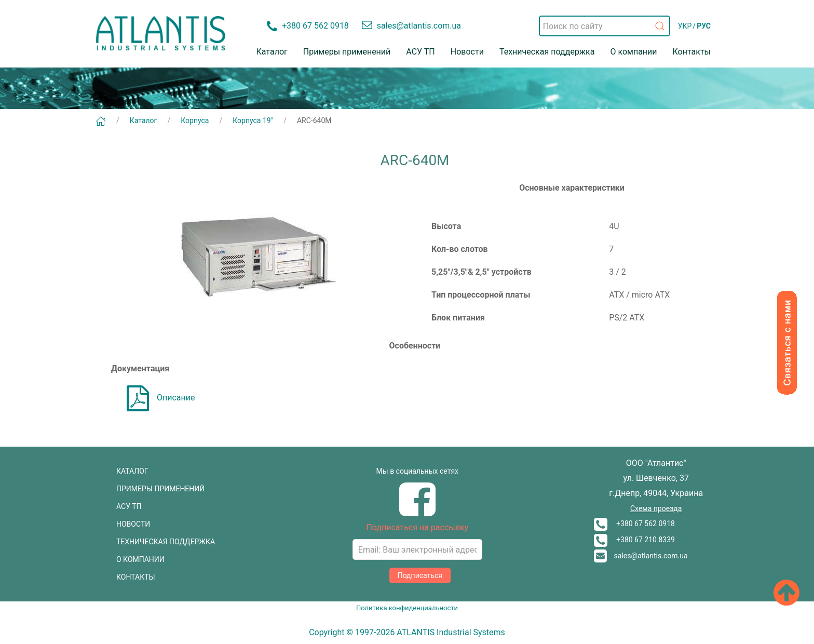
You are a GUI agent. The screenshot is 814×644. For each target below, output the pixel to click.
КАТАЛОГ (132, 471)
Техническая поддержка (547, 52)
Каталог (272, 52)
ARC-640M (314, 120)
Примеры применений (347, 52)
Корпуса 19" (253, 120)
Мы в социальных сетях (417, 471)
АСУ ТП (420, 52)
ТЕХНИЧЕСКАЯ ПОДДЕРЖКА (166, 542)
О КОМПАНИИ (140, 559)
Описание (161, 398)
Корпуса (195, 120)
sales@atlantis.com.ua (641, 556)
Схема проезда (656, 508)
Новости (467, 52)
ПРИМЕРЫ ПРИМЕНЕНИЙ (160, 489)
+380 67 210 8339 (634, 540)
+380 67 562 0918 (634, 524)
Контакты (692, 52)
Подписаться (420, 575)
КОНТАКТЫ (136, 577)
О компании (633, 52)
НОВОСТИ (133, 524)
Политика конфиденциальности (407, 608)
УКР (685, 26)
